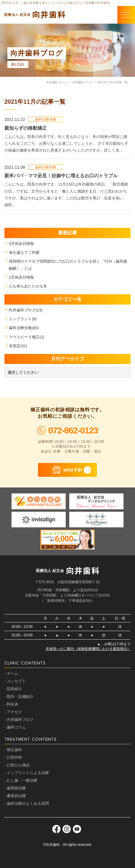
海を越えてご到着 (24, 252)
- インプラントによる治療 (27, 773)
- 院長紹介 (13, 689)
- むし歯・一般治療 (21, 780)
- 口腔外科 (13, 757)
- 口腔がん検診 (17, 765)
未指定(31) (18, 346)
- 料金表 (11, 704)
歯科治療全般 (46, 119)
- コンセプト (15, 681)
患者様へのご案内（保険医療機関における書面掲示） (88, 649)
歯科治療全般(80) (24, 328)
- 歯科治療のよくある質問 (27, 803)
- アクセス (13, 712)
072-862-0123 (68, 430)
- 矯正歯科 (13, 750)
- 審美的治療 (15, 796)
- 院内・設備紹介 (19, 696)
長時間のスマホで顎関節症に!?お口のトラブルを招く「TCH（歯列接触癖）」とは (68, 265)
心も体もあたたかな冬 (28, 286)
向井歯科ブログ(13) (26, 310)
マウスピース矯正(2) (27, 337)
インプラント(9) (23, 319)
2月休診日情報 (21, 277)
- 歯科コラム (15, 727)
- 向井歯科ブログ (19, 720)
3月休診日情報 (21, 244)
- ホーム (11, 673)
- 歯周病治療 (15, 788)
